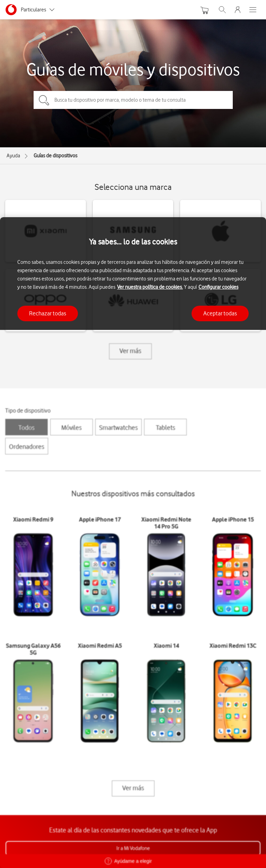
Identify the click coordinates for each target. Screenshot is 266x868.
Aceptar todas (220, 313)
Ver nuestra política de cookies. (150, 287)
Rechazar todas (48, 313)
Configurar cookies (218, 287)
